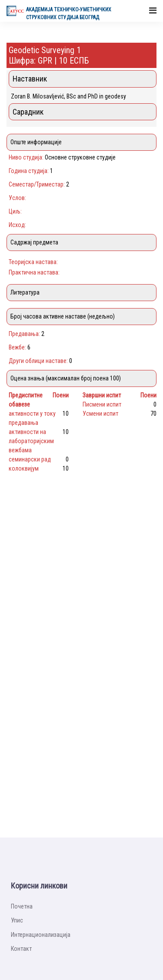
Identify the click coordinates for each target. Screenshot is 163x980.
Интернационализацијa (41, 935)
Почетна (22, 906)
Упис (17, 920)
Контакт (21, 949)
